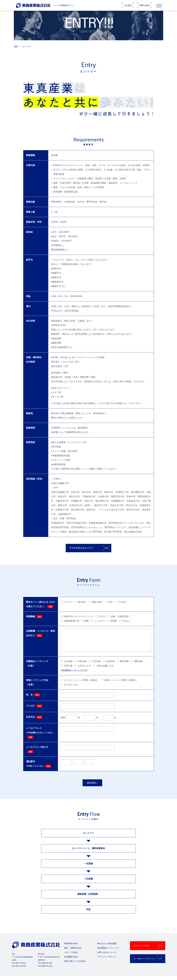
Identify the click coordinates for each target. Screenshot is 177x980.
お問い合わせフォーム (107, 956)
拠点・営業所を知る (73, 952)
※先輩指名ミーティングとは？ (74, 674)
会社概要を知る (71, 961)
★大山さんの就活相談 (107, 948)
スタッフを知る (71, 956)
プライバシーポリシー (107, 961)
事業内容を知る (71, 948)
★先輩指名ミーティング (108, 952)
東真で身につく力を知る (75, 965)
